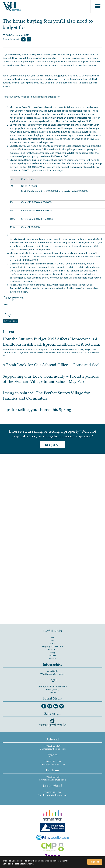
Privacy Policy (53, 689)
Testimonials (53, 649)
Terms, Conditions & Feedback (52, 686)
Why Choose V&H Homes (52, 674)
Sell (53, 637)
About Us (53, 655)
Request (52, 445)
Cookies (52, 692)
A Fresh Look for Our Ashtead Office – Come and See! (51, 365)
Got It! (95, 862)
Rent (53, 643)
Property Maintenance (52, 646)
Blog (52, 652)
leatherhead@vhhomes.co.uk (54, 795)
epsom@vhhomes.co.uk (54, 764)
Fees (15, 321)
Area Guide (53, 671)
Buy (53, 640)
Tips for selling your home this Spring (37, 410)
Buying (7, 321)
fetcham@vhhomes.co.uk (54, 780)
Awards (53, 658)
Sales (6, 304)
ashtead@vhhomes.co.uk (54, 749)
